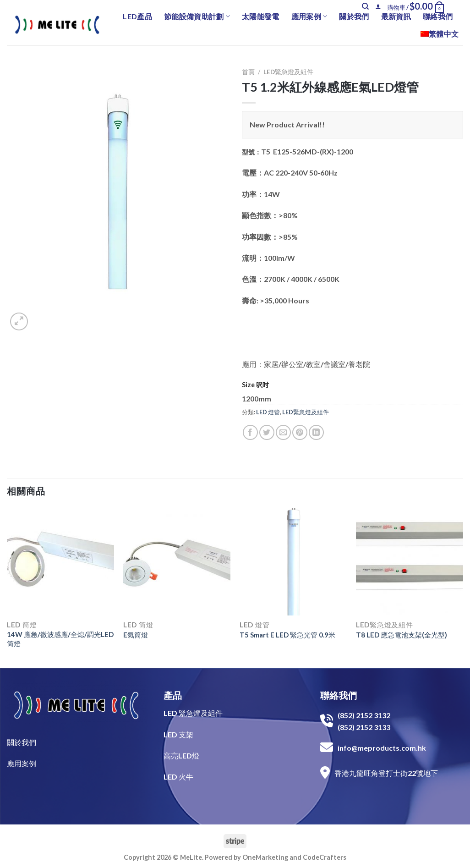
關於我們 (354, 16)
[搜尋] (365, 6)
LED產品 (137, 16)
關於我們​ (22, 742)
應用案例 (309, 16)
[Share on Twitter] (267, 432)
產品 (173, 695)
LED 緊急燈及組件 (193, 713)
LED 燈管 (268, 412)
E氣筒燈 (136, 635)
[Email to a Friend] (283, 432)
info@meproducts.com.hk (382, 748)
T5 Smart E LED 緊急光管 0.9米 (287, 635)
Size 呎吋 (255, 385)
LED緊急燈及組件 (288, 72)
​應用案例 (22, 763)
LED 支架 (178, 734)
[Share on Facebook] (250, 432)
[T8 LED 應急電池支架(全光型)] (410, 561)
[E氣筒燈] (177, 561)
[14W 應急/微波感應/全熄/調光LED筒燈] (60, 561)
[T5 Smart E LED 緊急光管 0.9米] (293, 561)
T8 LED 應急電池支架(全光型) (402, 635)
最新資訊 (396, 16)
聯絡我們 (438, 16)
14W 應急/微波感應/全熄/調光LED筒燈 (60, 639)
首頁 (248, 72)
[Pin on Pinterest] (300, 432)
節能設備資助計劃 (197, 16)
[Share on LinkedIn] (316, 432)
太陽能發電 (261, 16)
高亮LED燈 (181, 755)
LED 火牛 (178, 777)
